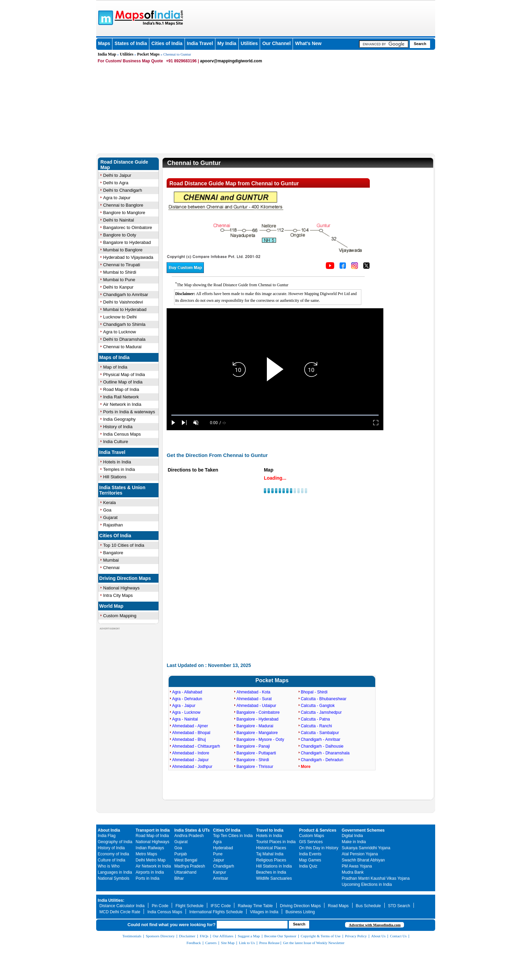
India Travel (200, 43)
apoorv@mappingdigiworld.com (231, 61)
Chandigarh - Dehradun (322, 760)
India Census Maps (122, 434)
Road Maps (338, 906)
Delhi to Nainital (119, 220)
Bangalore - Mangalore (257, 733)
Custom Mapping (120, 616)
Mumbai (111, 560)
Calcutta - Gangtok (318, 706)
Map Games (310, 860)
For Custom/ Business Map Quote (131, 61)
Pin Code (160, 906)
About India (109, 830)
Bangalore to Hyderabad (127, 242)
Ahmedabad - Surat (254, 699)
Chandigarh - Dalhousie (322, 746)
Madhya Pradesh (190, 866)
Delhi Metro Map (151, 860)
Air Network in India (122, 404)
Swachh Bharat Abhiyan (363, 860)
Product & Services (318, 830)
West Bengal (186, 860)
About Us (378, 936)
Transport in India (153, 830)
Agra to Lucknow (120, 332)
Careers (211, 943)
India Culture (116, 442)
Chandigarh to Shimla (124, 324)
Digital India (352, 836)
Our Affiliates (223, 936)
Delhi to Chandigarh (123, 190)
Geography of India (115, 842)
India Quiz (308, 866)
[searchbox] (384, 44)
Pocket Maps (148, 54)
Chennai (111, 568)
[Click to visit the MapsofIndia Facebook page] (343, 267)
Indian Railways (150, 848)
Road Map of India (121, 389)
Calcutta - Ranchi (316, 726)
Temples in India (119, 469)
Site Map (228, 943)
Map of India (115, 367)
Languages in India (115, 872)
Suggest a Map (249, 936)
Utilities (249, 43)
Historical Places (271, 848)
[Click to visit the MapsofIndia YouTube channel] (330, 267)
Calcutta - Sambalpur (320, 733)
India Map (107, 54)
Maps (104, 43)
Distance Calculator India (122, 906)
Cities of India (167, 43)
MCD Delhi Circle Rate (120, 912)
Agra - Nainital (185, 719)
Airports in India (150, 872)
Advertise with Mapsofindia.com (375, 925)
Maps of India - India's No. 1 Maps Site (105, 17)
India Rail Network (121, 397)
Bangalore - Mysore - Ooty (260, 739)
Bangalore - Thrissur (255, 767)
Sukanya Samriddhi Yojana (366, 848)
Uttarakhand (185, 872)
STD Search (399, 906)
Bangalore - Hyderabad (257, 719)
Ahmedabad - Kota (253, 692)
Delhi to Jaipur (117, 175)
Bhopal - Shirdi (314, 692)
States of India (131, 43)
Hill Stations (115, 477)
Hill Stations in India (274, 866)
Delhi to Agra (116, 183)
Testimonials (132, 936)
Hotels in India (117, 462)
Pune (218, 854)
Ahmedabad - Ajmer (190, 726)
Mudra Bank (353, 872)
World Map (111, 606)
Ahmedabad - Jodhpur (192, 767)
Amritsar (221, 878)
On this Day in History (319, 848)
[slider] (275, 415)
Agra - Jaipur (184, 706)
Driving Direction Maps (125, 578)
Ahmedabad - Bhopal (191, 733)
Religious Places (271, 860)
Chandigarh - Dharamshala (325, 753)
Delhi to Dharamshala (124, 339)
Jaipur (219, 860)
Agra (217, 842)
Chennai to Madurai (122, 347)
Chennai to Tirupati (122, 265)
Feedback (194, 943)
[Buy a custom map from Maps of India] (185, 271)
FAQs (204, 936)
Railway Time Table (255, 906)
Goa (108, 510)
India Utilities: (111, 900)
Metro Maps (146, 854)
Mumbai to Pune (119, 280)
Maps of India (114, 357)
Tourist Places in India (276, 842)
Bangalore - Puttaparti (256, 753)
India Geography (120, 419)
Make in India (354, 842)
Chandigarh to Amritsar (126, 295)
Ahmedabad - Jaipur (190, 760)
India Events (310, 854)
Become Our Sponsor (280, 936)
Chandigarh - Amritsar (321, 739)
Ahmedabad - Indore (190, 753)
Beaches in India (271, 872)
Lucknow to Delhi (120, 317)
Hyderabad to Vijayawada (128, 257)
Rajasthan (113, 525)
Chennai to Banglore (123, 205)
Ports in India (148, 878)
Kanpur (220, 872)
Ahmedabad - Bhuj (189, 739)
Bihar (179, 878)
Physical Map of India (124, 374)
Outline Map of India (123, 382)
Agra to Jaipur (117, 198)
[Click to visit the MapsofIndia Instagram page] (355, 267)
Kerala (110, 503)
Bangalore (113, 553)
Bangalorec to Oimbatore (128, 227)
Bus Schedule (368, 906)
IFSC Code (221, 906)
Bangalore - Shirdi (253, 760)
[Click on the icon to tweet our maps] (366, 267)
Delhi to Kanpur (119, 287)
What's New (308, 43)
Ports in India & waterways (129, 412)
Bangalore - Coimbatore (258, 712)
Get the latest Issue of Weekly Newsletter (314, 943)
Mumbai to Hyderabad (125, 309)
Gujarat (111, 517)
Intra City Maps (118, 595)
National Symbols (114, 878)
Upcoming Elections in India (367, 884)
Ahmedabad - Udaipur (256, 706)
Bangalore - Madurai (255, 726)
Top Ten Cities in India (233, 836)
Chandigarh (224, 866)
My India (227, 43)
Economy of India (114, 854)
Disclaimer (187, 936)
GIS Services (311, 842)
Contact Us (398, 936)
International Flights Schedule (216, 912)
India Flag (107, 836)
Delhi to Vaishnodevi (123, 302)
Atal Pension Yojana (360, 854)
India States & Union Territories (122, 490)
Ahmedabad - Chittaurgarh (196, 746)
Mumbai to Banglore (123, 250)
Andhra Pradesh (189, 836)
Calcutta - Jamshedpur (321, 712)
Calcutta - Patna (315, 719)
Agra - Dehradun (187, 699)
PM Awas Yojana (357, 866)
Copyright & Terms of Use (321, 936)
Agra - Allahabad (187, 692)
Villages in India (264, 912)
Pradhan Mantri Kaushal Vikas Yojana (376, 878)
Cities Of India (115, 536)
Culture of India (112, 860)
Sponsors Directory (160, 936)
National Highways (122, 588)
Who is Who (109, 866)
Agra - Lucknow (186, 712)
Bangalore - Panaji (253, 746)
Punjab (181, 854)
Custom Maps (312, 836)
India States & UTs (192, 830)
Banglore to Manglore (124, 213)
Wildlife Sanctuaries (274, 878)
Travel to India (270, 830)
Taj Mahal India (270, 854)
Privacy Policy (356, 936)
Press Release (270, 943)
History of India (118, 427)
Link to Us (247, 943)
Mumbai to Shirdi (120, 272)
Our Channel (276, 43)
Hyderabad (223, 848)
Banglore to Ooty (120, 235)
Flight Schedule (189, 906)
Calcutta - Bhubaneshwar (324, 699)
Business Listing (300, 912)
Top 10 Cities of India (124, 545)
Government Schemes (363, 830)
